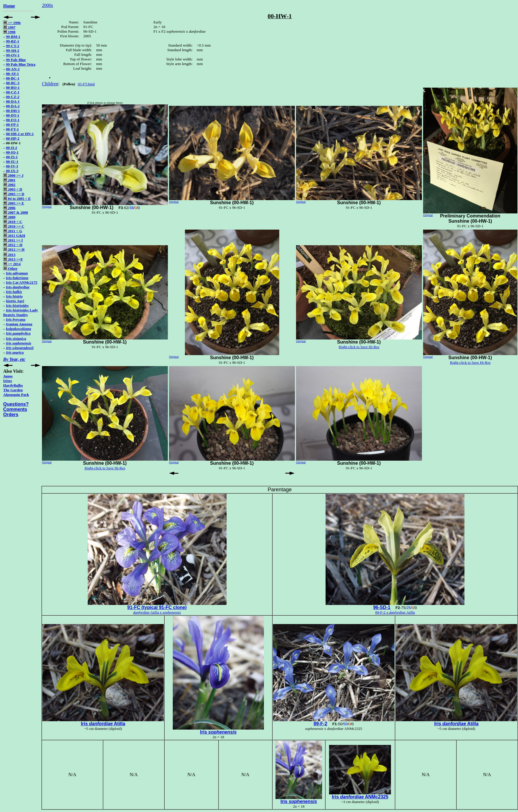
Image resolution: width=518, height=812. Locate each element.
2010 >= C (14, 226)
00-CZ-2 (13, 97)
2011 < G (13, 231)
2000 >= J (13, 175)
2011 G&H (14, 236)
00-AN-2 (13, 69)
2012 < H (13, 245)
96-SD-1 (382, 607)
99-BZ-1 (13, 41)
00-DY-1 (13, 115)
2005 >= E (14, 203)
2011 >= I (13, 240)
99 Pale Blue (16, 60)
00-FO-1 (13, 120)
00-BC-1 (13, 78)
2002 (9, 185)
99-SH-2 (13, 50)
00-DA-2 (13, 106)
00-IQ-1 (12, 152)
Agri (15, 301)
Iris (17, 273)
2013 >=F (13, 259)
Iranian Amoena (19, 324)
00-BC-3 (13, 83)
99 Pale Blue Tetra (21, 64)
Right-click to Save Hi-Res (359, 347)
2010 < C (13, 222)
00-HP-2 (13, 138)
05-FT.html (86, 84)
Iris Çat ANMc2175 (22, 282)
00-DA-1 (13, 101)
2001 (9, 180)
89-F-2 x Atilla (395, 612)
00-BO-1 (13, 87)
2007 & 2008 (16, 212)
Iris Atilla (103, 724)
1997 (9, 27)
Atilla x (157, 612)
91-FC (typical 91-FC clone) (157, 607)
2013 (9, 255)
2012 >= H (14, 249)
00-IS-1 (12, 157)
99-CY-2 (13, 46)
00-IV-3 (12, 166)
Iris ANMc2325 (360, 797)
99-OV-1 (13, 55)
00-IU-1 (12, 162)
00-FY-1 (12, 129)
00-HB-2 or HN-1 (20, 134)
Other (10, 268)
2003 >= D (14, 194)
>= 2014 (12, 264)
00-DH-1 (13, 111)
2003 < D (13, 189)
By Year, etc (14, 359)
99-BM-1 (13, 37)
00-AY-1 (13, 74)
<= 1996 (12, 23)
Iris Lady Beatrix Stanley (21, 312)
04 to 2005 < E (17, 199)
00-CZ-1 (13, 92)
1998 (9, 32)
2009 (9, 217)
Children (50, 84)
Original (47, 207)
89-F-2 (320, 724)
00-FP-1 (12, 124)
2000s (47, 5)
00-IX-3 (12, 171)
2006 (9, 208)
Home (9, 6)
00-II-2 (12, 148)
